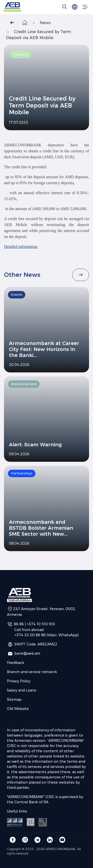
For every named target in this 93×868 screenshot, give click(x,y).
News (45, 23)
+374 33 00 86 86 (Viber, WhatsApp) (46, 635)
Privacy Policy (19, 681)
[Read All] (81, 275)
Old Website (18, 709)
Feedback (16, 663)
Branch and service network (32, 672)
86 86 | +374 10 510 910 (34, 624)
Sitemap (14, 699)
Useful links (17, 811)
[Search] (65, 7)
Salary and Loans (22, 690)
